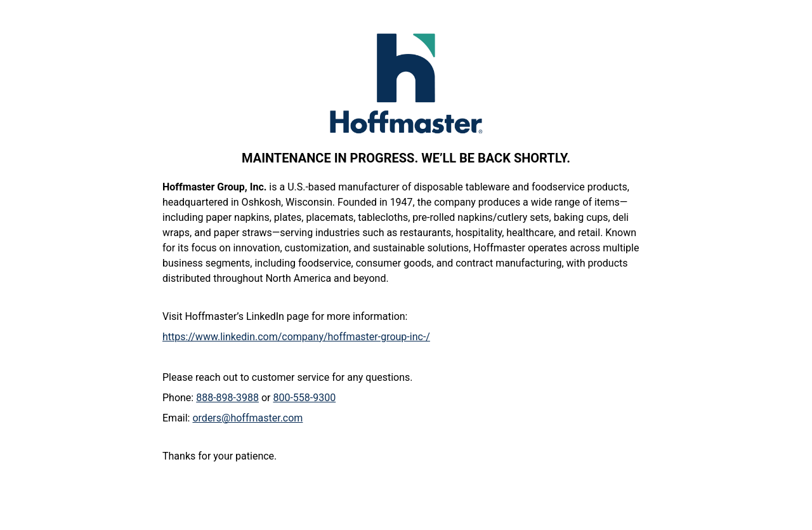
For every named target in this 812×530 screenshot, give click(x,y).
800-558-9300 (304, 398)
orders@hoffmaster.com (247, 418)
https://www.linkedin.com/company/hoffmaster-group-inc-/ (296, 337)
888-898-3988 (227, 398)
